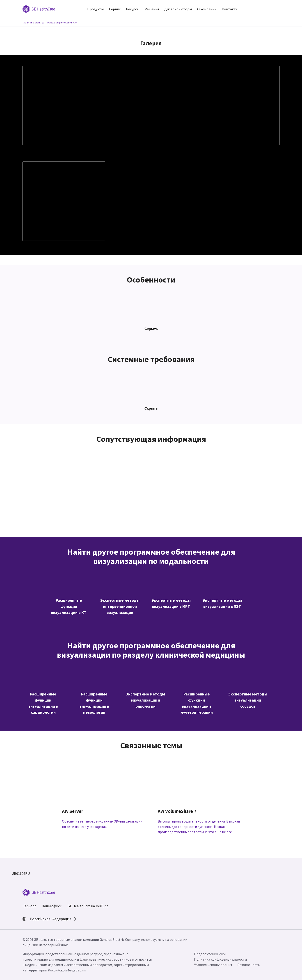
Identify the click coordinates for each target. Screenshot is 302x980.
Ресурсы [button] (133, 9)
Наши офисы (52, 906)
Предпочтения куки (210, 954)
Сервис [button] (115, 9)
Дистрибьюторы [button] (178, 9)
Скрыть (151, 329)
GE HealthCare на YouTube (88, 906)
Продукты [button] (95, 9)
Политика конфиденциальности (220, 959)
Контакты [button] (230, 9)
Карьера (29, 906)
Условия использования (213, 965)
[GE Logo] (39, 9)
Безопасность (249, 965)
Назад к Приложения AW (62, 22)
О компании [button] (207, 9)
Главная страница (33, 22)
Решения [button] (152, 9)
